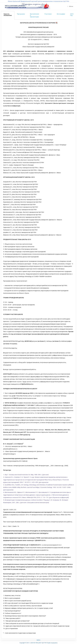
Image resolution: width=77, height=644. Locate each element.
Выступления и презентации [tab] (35, 15)
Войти (38, 640)
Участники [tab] (48, 14)
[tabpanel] (38, 329)
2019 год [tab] (72, 15)
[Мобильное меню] (70, 6)
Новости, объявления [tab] (8, 15)
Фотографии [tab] (61, 14)
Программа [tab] (21, 14)
